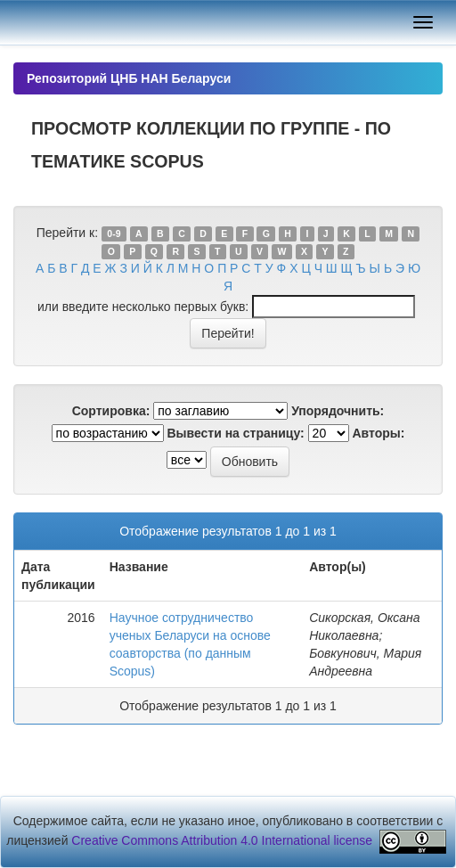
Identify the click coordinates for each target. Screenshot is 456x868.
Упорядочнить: (338, 411)
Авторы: (379, 433)
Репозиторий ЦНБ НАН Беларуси (129, 78)
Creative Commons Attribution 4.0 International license (222, 840)
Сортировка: (111, 411)
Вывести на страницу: (235, 433)
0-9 (114, 233)
